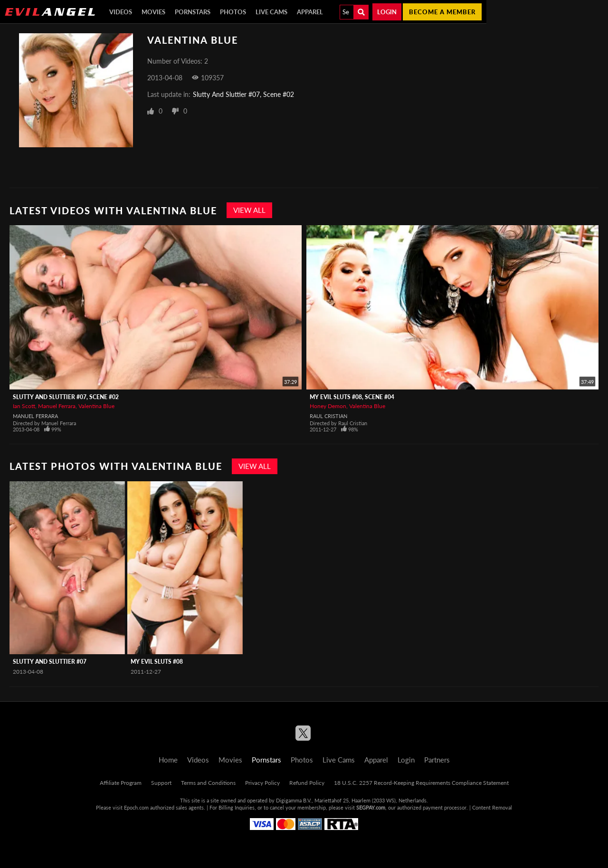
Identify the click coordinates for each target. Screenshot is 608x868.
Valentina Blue (96, 406)
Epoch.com (136, 807)
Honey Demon (328, 406)
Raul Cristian (328, 416)
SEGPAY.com (371, 807)
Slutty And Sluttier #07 (50, 662)
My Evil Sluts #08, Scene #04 (352, 397)
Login (387, 12)
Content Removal (492, 807)
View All (249, 210)
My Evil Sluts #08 (157, 662)
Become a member (442, 12)
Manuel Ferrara (57, 406)
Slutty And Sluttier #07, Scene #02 (243, 94)
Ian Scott (24, 406)
